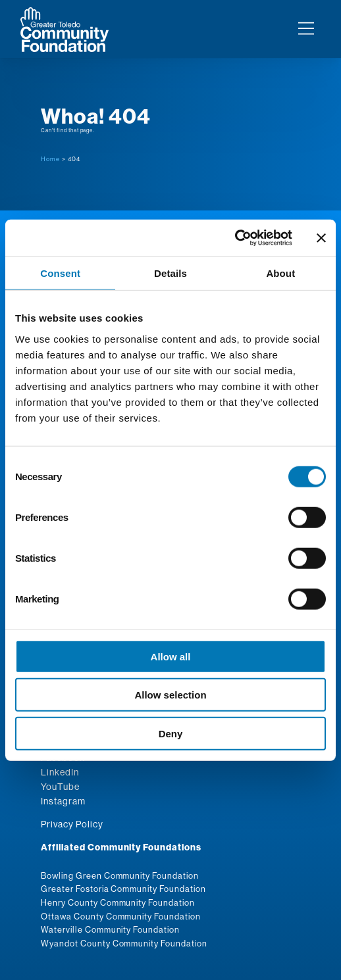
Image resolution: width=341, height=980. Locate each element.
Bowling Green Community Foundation (120, 875)
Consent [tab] (60, 273)
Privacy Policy (72, 824)
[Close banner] (321, 238)
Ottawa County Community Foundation (121, 916)
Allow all (171, 656)
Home (50, 159)
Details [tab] (170, 273)
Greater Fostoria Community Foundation (123, 889)
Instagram (63, 801)
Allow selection (170, 695)
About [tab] (280, 273)
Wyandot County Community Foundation (124, 943)
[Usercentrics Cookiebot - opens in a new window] (235, 238)
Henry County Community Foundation (118, 902)
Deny (171, 733)
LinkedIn (60, 772)
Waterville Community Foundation (110, 929)
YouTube (60, 787)
